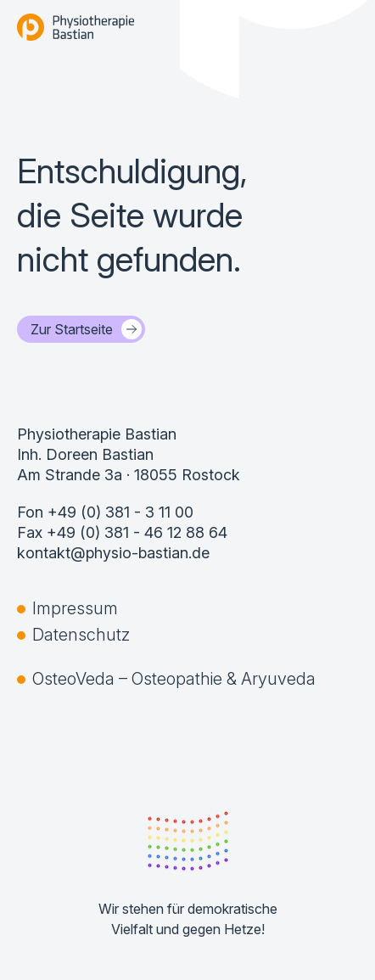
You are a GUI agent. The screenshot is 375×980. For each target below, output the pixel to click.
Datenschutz (81, 635)
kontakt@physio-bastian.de (113, 553)
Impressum (75, 608)
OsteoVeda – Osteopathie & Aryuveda (174, 679)
